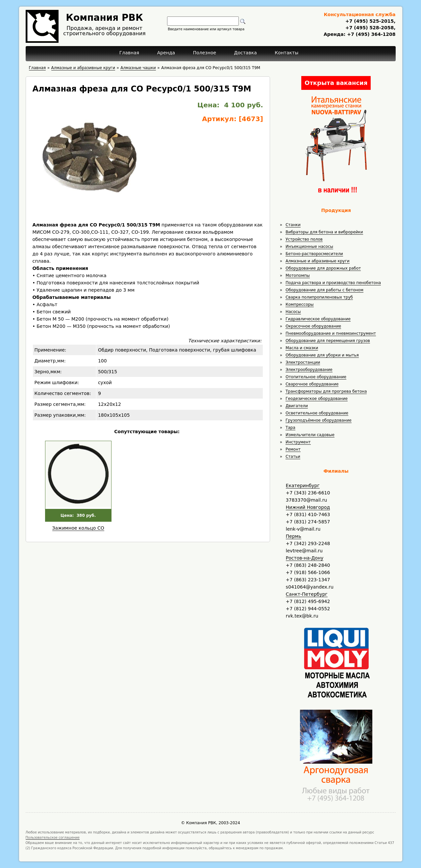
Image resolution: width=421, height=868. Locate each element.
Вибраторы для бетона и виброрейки (324, 232)
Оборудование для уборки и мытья (322, 355)
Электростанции (303, 362)
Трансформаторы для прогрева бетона (326, 391)
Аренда (166, 53)
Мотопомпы (298, 276)
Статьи (293, 457)
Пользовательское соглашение (53, 838)
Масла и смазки (302, 348)
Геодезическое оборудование (317, 399)
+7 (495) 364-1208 (370, 34)
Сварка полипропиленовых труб (319, 297)
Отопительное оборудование (316, 377)
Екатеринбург (303, 486)
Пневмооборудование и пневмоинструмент (331, 333)
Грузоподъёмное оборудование (318, 420)
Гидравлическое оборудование (318, 319)
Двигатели (297, 406)
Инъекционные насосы (309, 247)
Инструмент (298, 442)
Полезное (205, 53)
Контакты (286, 53)
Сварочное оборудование (312, 384)
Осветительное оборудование (317, 413)
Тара (290, 428)
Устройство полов (304, 239)
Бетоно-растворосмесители (314, 254)
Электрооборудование (309, 370)
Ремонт (293, 449)
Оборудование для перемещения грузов (328, 341)
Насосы (293, 312)
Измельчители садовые (310, 435)
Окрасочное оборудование (313, 326)
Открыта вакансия (336, 83)
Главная (129, 53)
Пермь (294, 536)
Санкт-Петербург (307, 594)
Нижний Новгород (308, 507)
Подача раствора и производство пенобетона (333, 283)
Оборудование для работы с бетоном (324, 290)
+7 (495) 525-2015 (370, 21)
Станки (293, 225)
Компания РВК (104, 18)
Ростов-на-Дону (305, 558)
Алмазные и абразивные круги (317, 261)
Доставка (246, 53)
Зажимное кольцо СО (78, 528)
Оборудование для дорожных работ (323, 268)
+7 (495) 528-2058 (370, 28)
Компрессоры (299, 304)
